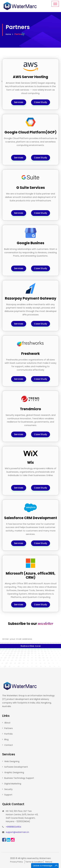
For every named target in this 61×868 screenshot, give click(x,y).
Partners (9, 728)
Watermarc (45, 858)
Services (19, 102)
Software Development (16, 767)
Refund (49, 862)
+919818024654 (14, 827)
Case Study (41, 102)
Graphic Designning (14, 772)
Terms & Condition (34, 862)
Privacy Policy (16, 862)
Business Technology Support (19, 778)
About (7, 723)
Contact (9, 745)
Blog (6, 739)
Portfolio (9, 734)
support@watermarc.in (17, 832)
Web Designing (12, 761)
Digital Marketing (13, 784)
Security (8, 789)
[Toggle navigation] (55, 4)
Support (8, 795)
